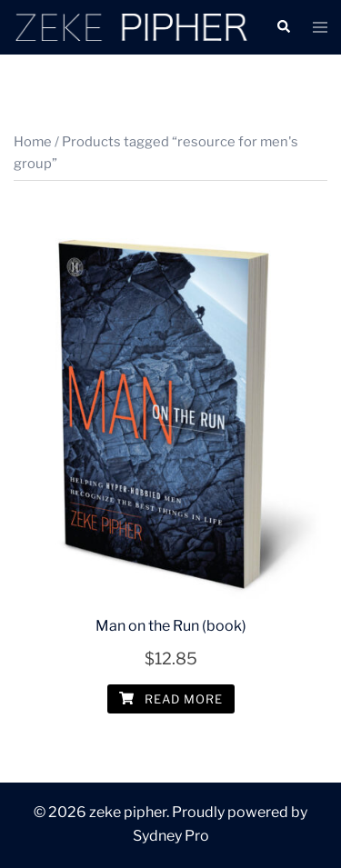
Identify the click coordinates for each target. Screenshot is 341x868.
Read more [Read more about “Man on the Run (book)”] (171, 699)
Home (33, 142)
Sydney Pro (171, 836)
